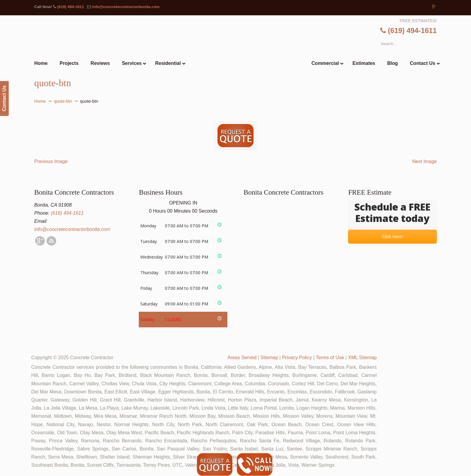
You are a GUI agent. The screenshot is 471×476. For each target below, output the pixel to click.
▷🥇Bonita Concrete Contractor (248, 50)
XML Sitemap (362, 358)
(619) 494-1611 (70, 7)
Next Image (424, 161)
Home (40, 101)
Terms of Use (330, 358)
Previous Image (51, 161)
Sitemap (269, 358)
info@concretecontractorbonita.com (126, 7)
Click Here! (393, 237)
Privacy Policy (297, 358)
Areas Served (242, 358)
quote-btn (63, 101)
